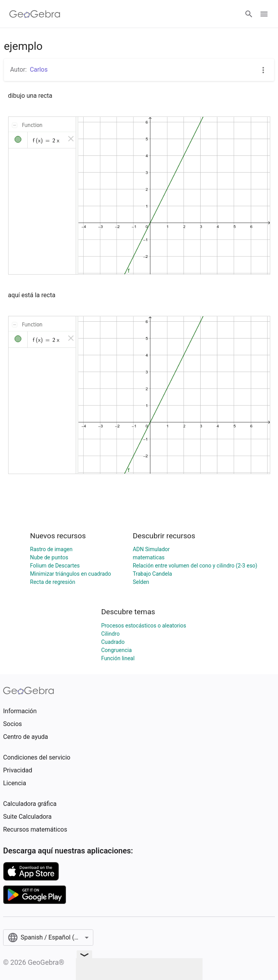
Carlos (39, 70)
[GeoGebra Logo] (35, 14)
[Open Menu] (264, 14)
